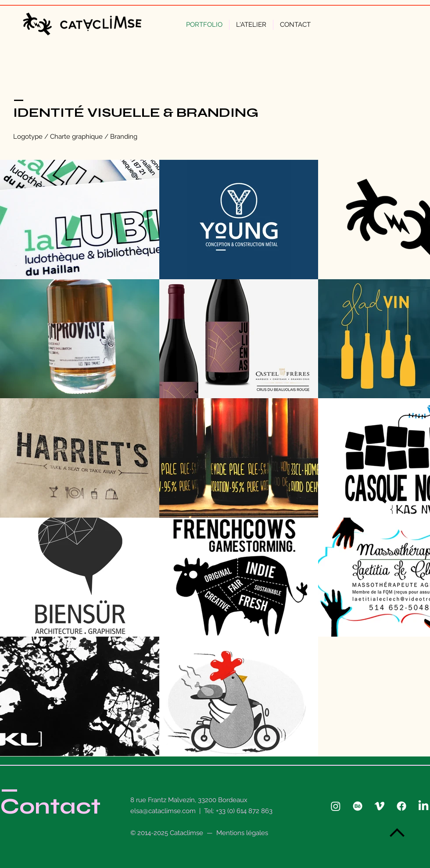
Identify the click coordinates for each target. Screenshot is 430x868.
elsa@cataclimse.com (163, 811)
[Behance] (358, 806)
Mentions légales (242, 833)
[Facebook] (401, 806)
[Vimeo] (380, 806)
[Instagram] (336, 806)
